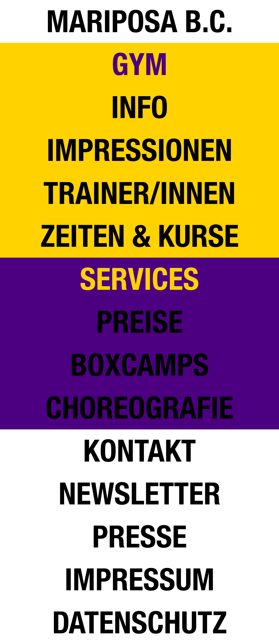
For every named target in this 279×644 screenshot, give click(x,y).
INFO (139, 107)
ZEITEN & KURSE (140, 236)
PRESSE (139, 537)
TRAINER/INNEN (139, 193)
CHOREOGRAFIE (139, 408)
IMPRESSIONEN (139, 150)
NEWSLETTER (140, 494)
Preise (140, 322)
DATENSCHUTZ (140, 623)
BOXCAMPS (140, 365)
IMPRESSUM (140, 580)
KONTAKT (139, 451)
